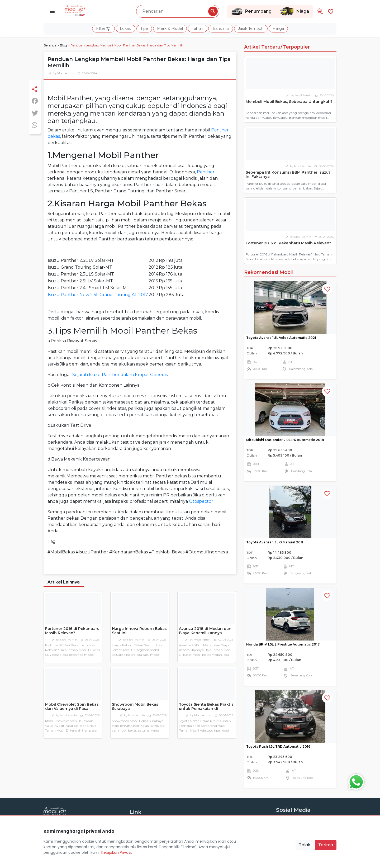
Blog (63, 45)
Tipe (144, 29)
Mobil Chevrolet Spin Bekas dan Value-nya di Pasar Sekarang (72, 709)
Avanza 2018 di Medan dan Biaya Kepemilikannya (205, 631)
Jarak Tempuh (251, 29)
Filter (103, 29)
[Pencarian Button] (213, 11)
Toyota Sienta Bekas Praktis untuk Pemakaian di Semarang (206, 709)
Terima (326, 845)
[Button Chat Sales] (355, 781)
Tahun (198, 29)
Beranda (50, 45)
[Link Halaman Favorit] (331, 11)
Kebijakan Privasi (116, 852)
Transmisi (221, 29)
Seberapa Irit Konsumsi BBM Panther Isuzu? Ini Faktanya (288, 175)
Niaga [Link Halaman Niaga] (294, 11)
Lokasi (126, 29)
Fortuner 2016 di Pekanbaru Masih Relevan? (72, 631)
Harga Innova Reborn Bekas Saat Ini (139, 631)
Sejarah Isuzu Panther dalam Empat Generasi (120, 375)
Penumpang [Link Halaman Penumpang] (251, 11)
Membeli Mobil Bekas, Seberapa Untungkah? (289, 102)
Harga (278, 29)
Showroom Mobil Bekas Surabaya (135, 707)
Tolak (305, 845)
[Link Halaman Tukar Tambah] (320, 11)
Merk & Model (170, 29)
